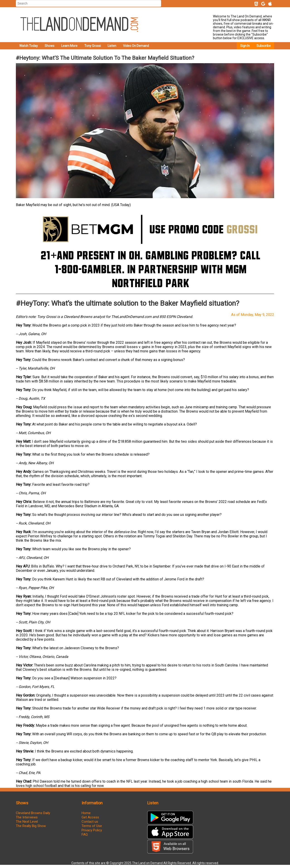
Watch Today (29, 46)
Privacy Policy (92, 830)
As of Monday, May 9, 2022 (253, 315)
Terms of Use (92, 826)
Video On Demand (136, 46)
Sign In (245, 46)
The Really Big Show (31, 826)
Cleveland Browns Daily (33, 813)
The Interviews (27, 817)
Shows (50, 46)
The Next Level (27, 822)
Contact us (90, 822)
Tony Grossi (93, 46)
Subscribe (264, 46)
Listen (112, 46)
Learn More (69, 46)
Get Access (90, 817)
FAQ (85, 834)
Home (86, 813)
